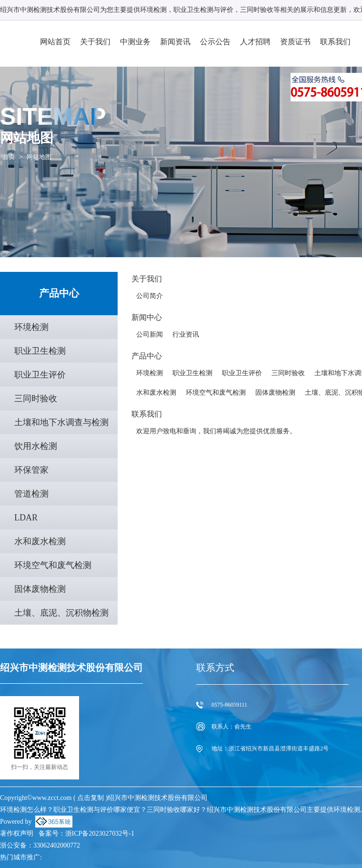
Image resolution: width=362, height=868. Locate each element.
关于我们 (95, 42)
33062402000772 (57, 845)
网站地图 (39, 157)
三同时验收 (36, 399)
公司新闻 (150, 334)
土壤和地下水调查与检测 (61, 422)
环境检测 (153, 10)
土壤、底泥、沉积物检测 (61, 613)
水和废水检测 (40, 541)
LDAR (26, 518)
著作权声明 (17, 833)
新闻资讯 (175, 42)
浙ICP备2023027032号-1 (100, 833)
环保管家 (31, 470)
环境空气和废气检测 (53, 565)
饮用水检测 (36, 446)
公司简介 (150, 296)
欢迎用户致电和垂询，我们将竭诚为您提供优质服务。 (216, 431)
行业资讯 (186, 334)
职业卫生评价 (40, 375)
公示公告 (215, 42)
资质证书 (295, 42)
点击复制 (90, 798)
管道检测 (31, 494)
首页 (9, 157)
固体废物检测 (40, 589)
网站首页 (55, 42)
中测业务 (135, 42)
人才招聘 (255, 42)
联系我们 (335, 42)
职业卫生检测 (40, 351)
